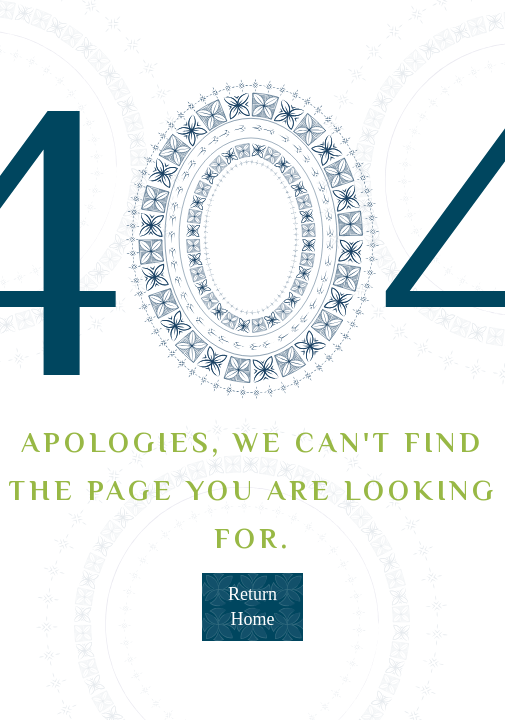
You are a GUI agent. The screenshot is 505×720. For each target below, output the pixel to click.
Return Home (252, 606)
